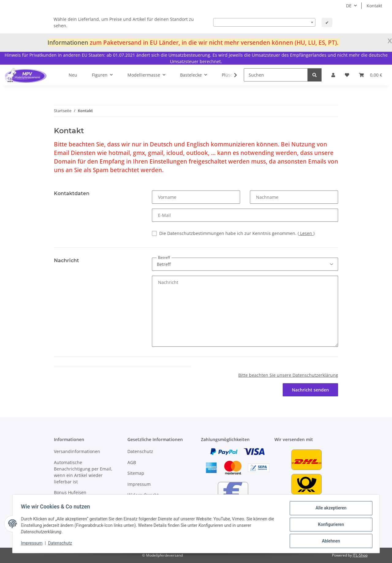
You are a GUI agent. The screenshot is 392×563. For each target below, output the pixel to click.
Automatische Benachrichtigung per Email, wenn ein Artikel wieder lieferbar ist (83, 472)
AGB (132, 462)
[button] (333, 75)
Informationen (68, 42)
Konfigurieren (329, 525)
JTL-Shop (360, 555)
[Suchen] (276, 75)
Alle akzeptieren (329, 509)
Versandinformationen (77, 451)
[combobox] (264, 22)
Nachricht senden (310, 390)
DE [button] (349, 6)
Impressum (139, 484)
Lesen (306, 233)
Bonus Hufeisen (70, 492)
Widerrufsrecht (143, 495)
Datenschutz (140, 451)
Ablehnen (329, 541)
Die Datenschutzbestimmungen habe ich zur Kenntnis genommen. (237, 233)
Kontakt (374, 6)
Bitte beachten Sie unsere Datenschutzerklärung (288, 375)
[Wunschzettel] (347, 75)
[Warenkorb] (371, 75)
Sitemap (136, 473)
